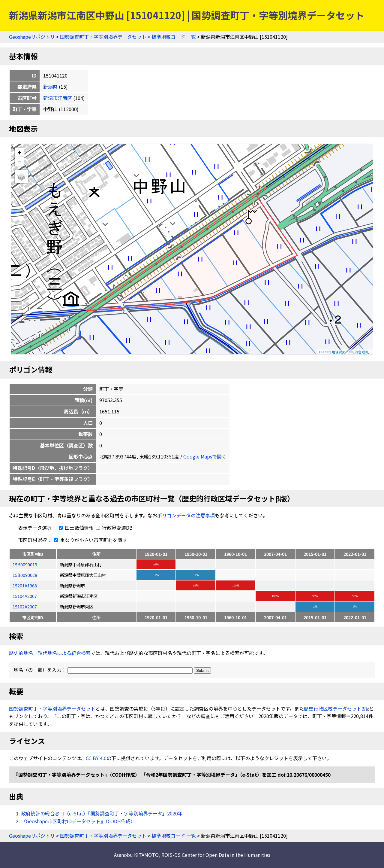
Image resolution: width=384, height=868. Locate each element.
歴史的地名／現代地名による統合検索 (50, 653)
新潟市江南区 (58, 98)
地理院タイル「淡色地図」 (352, 352)
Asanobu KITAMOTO (136, 855)
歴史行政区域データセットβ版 (336, 708)
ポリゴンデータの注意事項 (186, 515)
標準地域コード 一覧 (174, 37)
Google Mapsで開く (205, 456)
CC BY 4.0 (96, 758)
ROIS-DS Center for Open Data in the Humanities (216, 855)
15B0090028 (25, 575)
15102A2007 (25, 606)
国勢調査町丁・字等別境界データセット (103, 37)
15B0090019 (25, 564)
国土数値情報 (76, 528)
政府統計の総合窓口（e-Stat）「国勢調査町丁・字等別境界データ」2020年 (102, 813)
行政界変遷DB (114, 528)
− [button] (19, 161)
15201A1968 (25, 585)
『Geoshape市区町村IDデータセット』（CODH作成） (78, 821)
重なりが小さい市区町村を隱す (89, 540)
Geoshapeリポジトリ (32, 37)
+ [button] (19, 152)
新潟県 (50, 87)
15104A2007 (25, 596)
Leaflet (324, 352)
